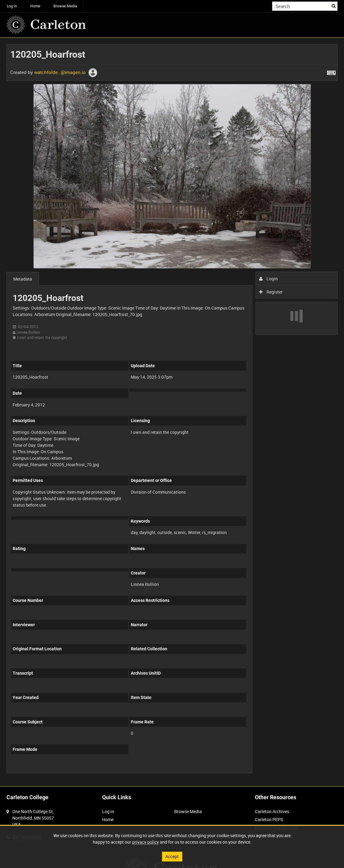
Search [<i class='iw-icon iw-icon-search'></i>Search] (334, 6)
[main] (172, 412)
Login (269, 279)
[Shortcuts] (331, 72)
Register (271, 292)
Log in (12, 6)
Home (35, 6)
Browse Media (65, 6)
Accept (172, 856)
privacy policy (145, 842)
